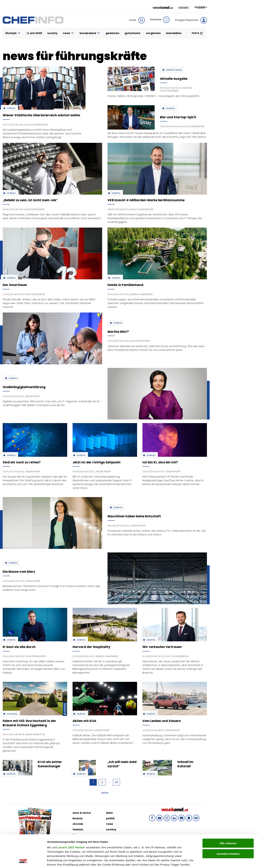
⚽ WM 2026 (34, 33)
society (52, 33)
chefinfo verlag (174, 70)
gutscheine (133, 33)
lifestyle (13, 33)
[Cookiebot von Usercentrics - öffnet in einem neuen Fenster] (23, 861)
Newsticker (160, 20)
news (69, 33)
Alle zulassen (228, 813)
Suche (137, 20)
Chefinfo (11, 108)
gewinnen (113, 33)
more (198, 33)
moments (12, 714)
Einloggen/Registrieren (191, 20)
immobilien (174, 33)
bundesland (90, 33)
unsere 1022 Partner (71, 817)
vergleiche (153, 33)
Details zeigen (191, 861)
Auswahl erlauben (228, 823)
